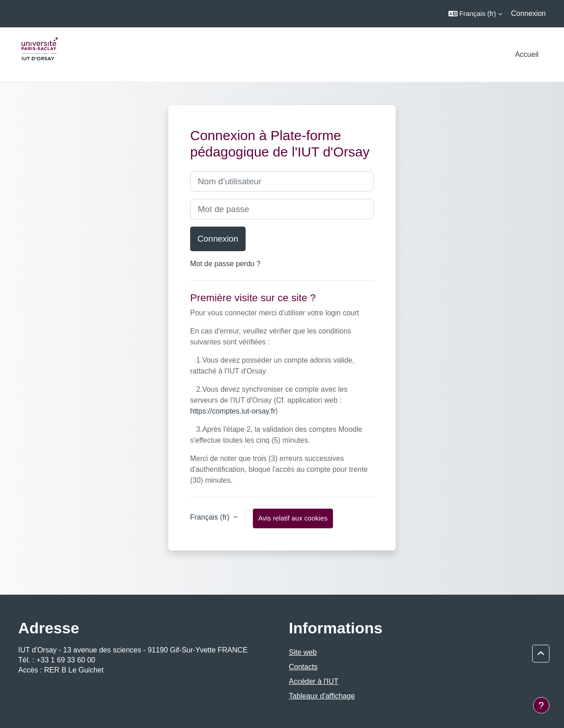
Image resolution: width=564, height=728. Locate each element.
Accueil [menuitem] (527, 54)
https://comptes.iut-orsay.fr (233, 411)
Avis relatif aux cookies (293, 518)
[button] (475, 14)
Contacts (303, 667)
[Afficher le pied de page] (541, 705)
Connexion (529, 13)
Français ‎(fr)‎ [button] (211, 517)
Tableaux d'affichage (322, 696)
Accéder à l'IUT (314, 681)
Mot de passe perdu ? (225, 264)
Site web (303, 652)
